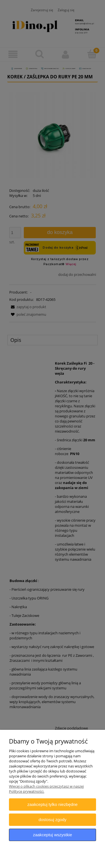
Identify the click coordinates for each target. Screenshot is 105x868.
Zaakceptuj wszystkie (53, 835)
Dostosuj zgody (53, 820)
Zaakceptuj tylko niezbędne (53, 804)
